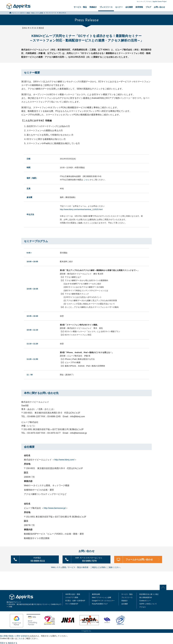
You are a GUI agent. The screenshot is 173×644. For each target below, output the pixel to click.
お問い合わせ (159, 7)
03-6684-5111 (39, 559)
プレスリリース (106, 7)
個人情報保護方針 (146, 597)
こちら (86, 180)
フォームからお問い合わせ (140, 559)
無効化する (13, 643)
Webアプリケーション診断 (102, 597)
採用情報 (139, 7)
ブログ (148, 7)
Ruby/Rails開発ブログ (100, 604)
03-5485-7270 (90, 559)
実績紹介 (93, 7)
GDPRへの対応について (148, 604)
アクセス (149, 2)
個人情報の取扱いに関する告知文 (14, 635)
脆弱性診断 (96, 594)
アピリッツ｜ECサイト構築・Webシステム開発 (27, 13)
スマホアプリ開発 (72, 597)
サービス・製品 (80, 7)
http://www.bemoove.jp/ (55, 508)
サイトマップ (141, 2)
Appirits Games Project (160, 2)
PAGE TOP (164, 587)
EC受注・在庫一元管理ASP (75, 600)
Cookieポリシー (145, 600)
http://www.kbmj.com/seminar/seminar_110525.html (81, 209)
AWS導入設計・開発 (73, 594)
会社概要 (129, 7)
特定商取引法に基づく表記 (149, 594)
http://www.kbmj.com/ (64, 460)
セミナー (119, 7)
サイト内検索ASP (72, 604)
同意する (4, 643)
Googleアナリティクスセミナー (103, 600)
